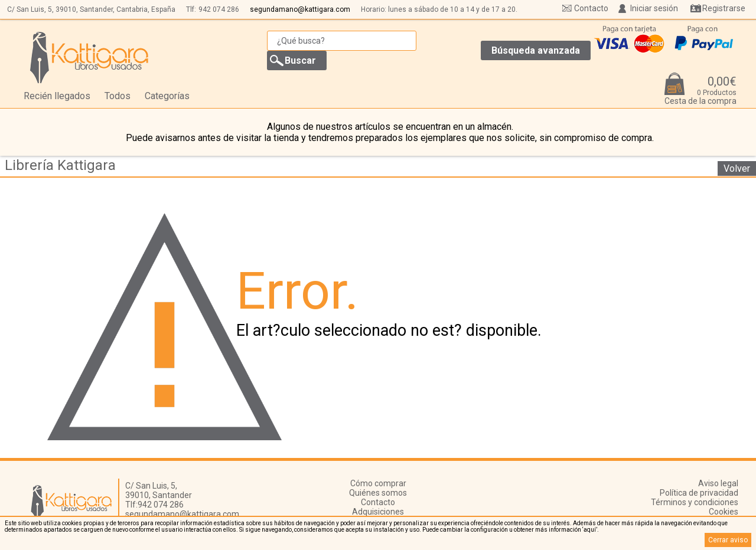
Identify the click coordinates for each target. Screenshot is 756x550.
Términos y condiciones (695, 502)
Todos (118, 96)
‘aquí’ (590, 530)
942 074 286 (219, 9)
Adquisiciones (378, 512)
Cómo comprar (378, 483)
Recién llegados (57, 96)
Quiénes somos (378, 493)
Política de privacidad (699, 493)
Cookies (724, 512)
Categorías (167, 96)
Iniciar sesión (654, 8)
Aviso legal (718, 483)
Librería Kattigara (60, 165)
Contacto (591, 8)
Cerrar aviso (728, 540)
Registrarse (724, 8)
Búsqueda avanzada (536, 50)
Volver (737, 168)
